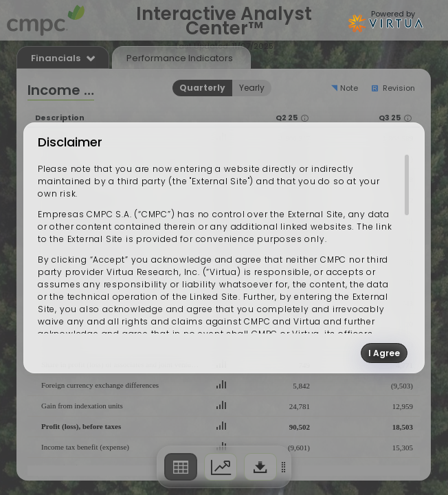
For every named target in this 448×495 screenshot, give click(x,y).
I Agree (384, 353)
